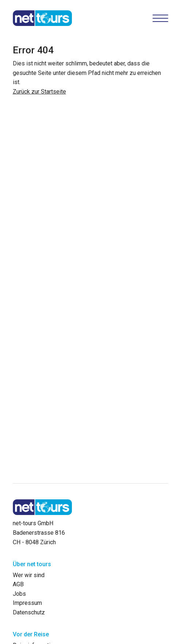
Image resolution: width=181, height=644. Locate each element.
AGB (18, 584)
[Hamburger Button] (161, 18)
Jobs (19, 594)
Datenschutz (29, 612)
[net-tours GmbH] (43, 18)
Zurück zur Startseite (39, 92)
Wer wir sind (29, 575)
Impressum (27, 603)
